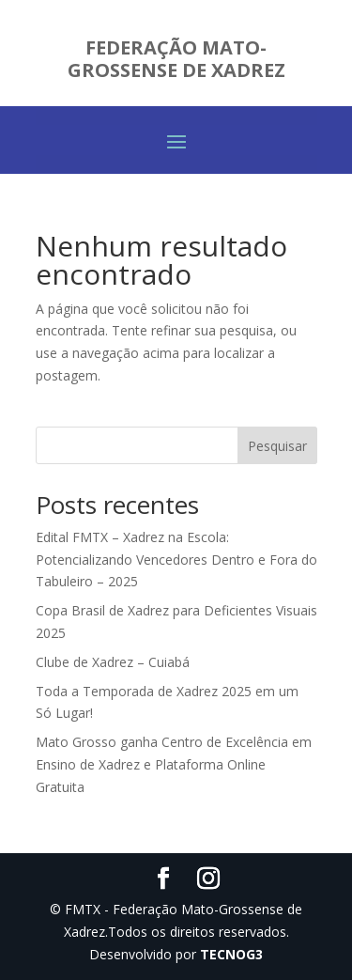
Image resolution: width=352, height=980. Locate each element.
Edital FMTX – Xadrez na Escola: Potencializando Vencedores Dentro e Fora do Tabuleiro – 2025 (176, 560)
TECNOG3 (231, 954)
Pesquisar (277, 446)
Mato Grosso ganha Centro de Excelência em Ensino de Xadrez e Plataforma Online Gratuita (174, 764)
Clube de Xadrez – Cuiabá (113, 662)
